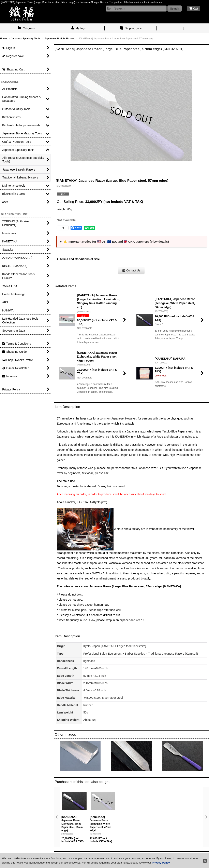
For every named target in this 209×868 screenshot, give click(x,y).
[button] (183, 29)
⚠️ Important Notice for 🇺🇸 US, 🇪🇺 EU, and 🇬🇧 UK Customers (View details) (116, 242)
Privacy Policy (161, 863)
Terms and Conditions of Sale (78, 259)
